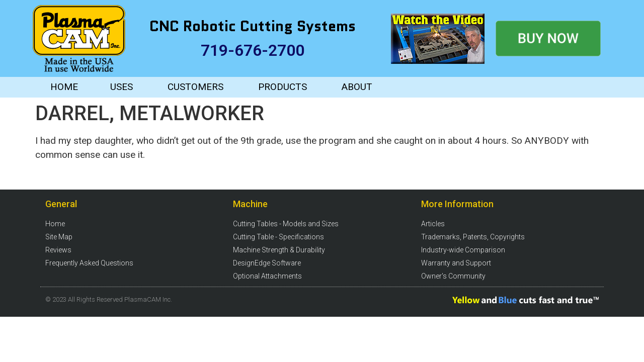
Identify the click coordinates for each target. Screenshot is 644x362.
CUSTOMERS (195, 87)
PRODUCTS (283, 87)
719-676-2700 (253, 50)
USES (122, 87)
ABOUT (357, 87)
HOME (64, 87)
